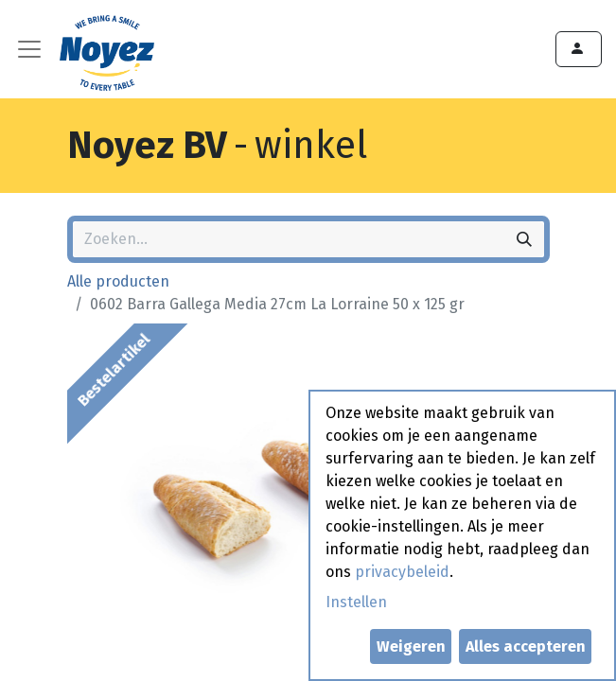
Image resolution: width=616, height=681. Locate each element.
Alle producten (118, 281)
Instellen (356, 602)
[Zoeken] (524, 239)
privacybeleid (402, 572)
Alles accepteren (526, 646)
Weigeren (411, 646)
